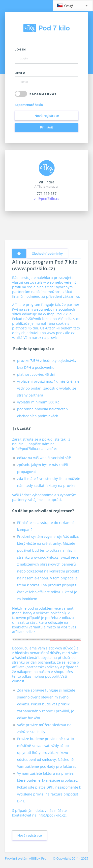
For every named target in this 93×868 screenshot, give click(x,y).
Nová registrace (47, 116)
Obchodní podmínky (47, 253)
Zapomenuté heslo (29, 105)
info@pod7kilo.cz (26, 449)
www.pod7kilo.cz (61, 333)
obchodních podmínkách (38, 416)
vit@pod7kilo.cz (47, 199)
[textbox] (73, 6)
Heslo (20, 73)
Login (20, 49)
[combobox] (73, 6)
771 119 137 (47, 193)
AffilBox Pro (38, 858)
